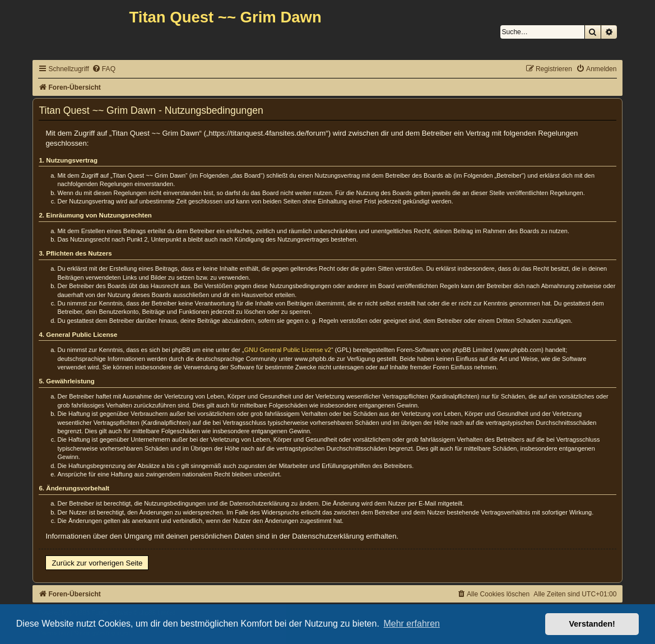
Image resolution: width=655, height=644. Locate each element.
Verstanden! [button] (592, 624)
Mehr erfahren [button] (412, 624)
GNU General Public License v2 (288, 350)
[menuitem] (104, 69)
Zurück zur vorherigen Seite (97, 563)
